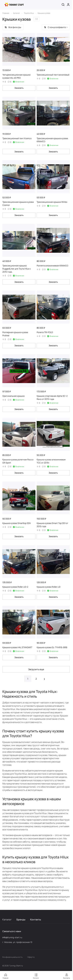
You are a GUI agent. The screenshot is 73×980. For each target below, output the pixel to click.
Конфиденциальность (12, 957)
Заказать (19, 88)
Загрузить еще (36, 669)
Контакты (36, 919)
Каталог (7, 919)
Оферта (31, 957)
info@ (5, 937)
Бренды (21, 919)
